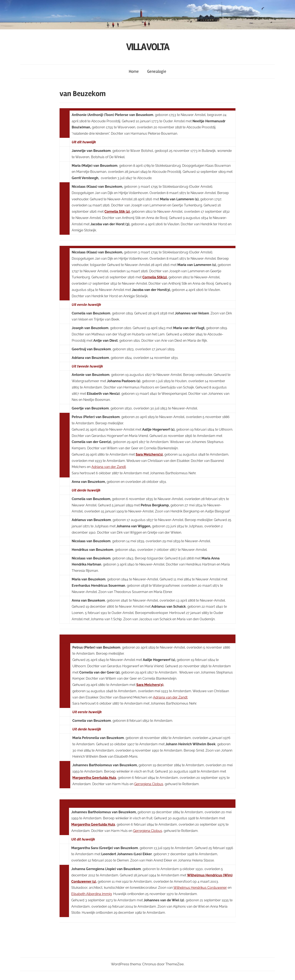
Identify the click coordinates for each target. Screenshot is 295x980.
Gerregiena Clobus (149, 784)
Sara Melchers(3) (149, 454)
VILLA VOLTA (147, 47)
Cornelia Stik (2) (117, 212)
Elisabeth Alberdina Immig (92, 894)
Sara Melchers (148, 685)
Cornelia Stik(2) (155, 277)
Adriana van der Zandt (109, 467)
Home (134, 71)
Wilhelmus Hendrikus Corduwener (200, 888)
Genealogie (157, 71)
